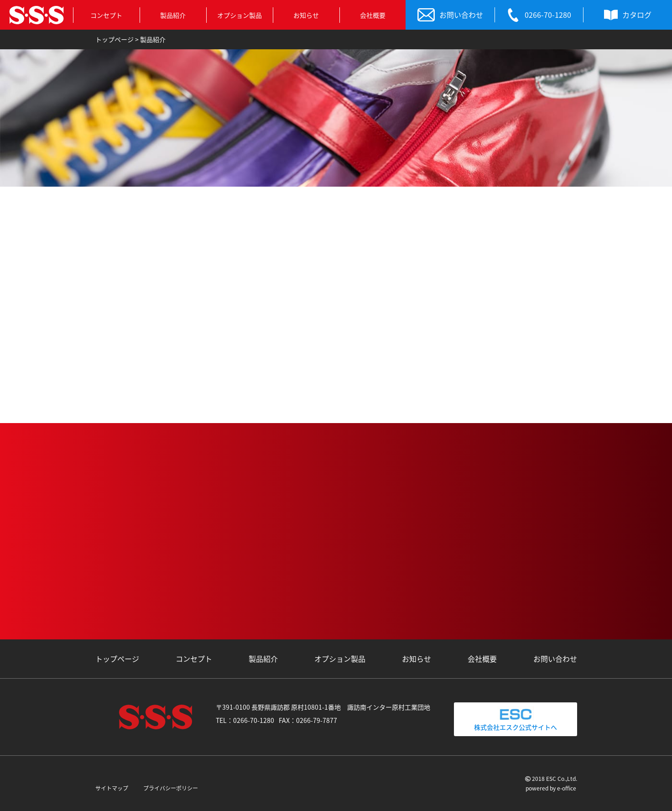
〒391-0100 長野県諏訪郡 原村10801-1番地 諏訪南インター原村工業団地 (323, 707)
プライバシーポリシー (171, 788)
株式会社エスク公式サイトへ (516, 719)
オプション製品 (240, 15)
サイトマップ (112, 788)
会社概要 (373, 15)
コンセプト (106, 15)
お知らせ (306, 15)
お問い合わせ (450, 15)
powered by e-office (551, 788)
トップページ (117, 659)
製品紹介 (173, 15)
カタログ (628, 15)
